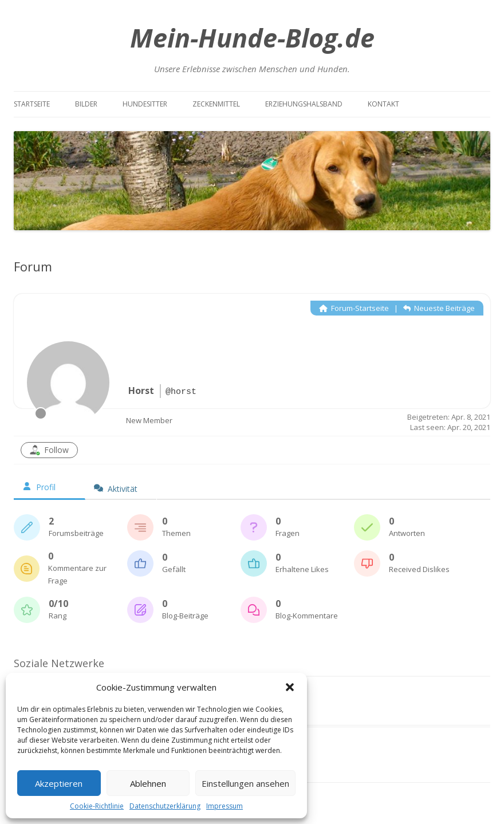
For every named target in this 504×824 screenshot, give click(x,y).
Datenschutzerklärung (165, 806)
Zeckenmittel (216, 104)
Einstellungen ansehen (245, 783)
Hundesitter (145, 104)
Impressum (225, 806)
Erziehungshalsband (304, 104)
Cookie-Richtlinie (97, 806)
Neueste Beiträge (439, 308)
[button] (290, 687)
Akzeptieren (59, 783)
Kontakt (383, 104)
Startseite (32, 104)
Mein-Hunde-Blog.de (252, 38)
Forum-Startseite (354, 308)
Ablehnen (148, 783)
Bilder (86, 104)
